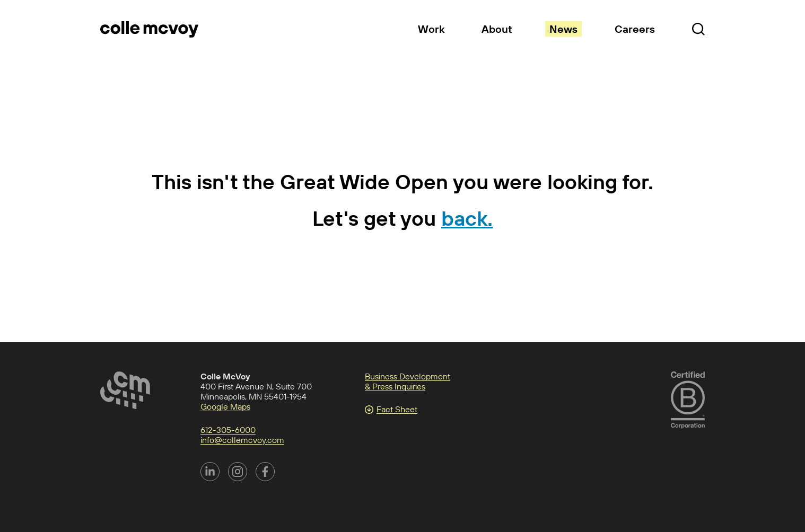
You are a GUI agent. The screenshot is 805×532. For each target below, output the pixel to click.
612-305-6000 (228, 430)
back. (467, 218)
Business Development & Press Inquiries (408, 381)
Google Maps (225, 406)
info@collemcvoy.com (242, 440)
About (497, 29)
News (563, 29)
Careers (635, 29)
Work (431, 29)
